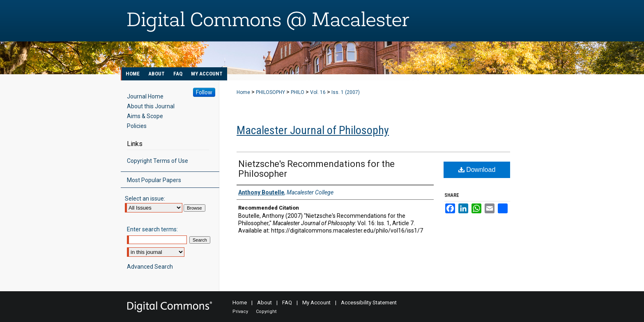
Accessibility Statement (369, 303)
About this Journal (151, 106)
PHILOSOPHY (270, 92)
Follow (204, 92)
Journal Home (145, 96)
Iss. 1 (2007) (346, 92)
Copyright (266, 312)
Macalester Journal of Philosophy (313, 130)
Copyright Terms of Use (158, 161)
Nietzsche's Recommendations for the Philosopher (316, 169)
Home (243, 92)
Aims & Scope (145, 116)
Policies (137, 126)
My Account (316, 303)
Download (477, 170)
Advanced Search (150, 267)
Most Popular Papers (154, 180)
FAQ (287, 303)
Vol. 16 (318, 92)
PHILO (298, 92)
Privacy (240, 312)
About (264, 303)
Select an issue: (145, 199)
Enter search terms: (152, 229)
